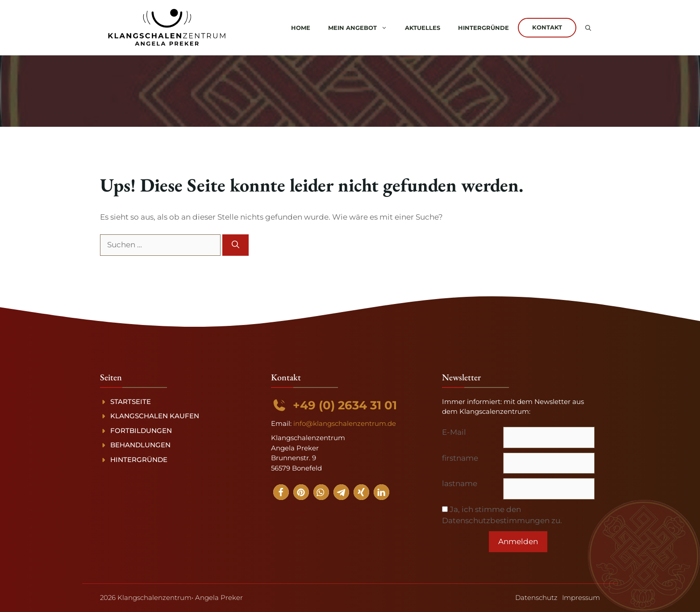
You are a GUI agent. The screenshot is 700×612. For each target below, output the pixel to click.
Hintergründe (483, 28)
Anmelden (518, 541)
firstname (460, 458)
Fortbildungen (141, 431)
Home (301, 28)
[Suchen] (235, 245)
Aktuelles (423, 28)
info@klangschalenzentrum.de (345, 423)
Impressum (581, 597)
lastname (460, 483)
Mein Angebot (362, 28)
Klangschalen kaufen (155, 416)
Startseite (131, 402)
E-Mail (454, 432)
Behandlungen (140, 445)
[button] (588, 28)
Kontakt (547, 27)
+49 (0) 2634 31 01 (345, 405)
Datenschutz (536, 597)
